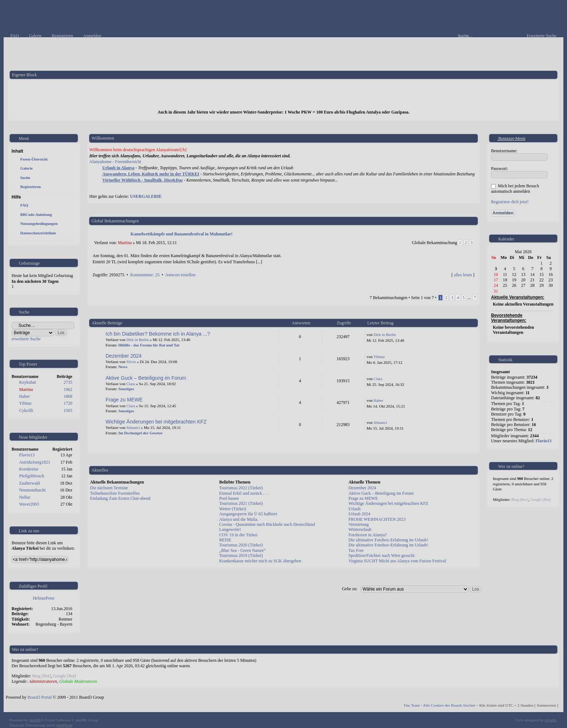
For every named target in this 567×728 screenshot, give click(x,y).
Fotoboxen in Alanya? (368, 535)
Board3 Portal (40, 697)
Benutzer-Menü (508, 139)
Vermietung (359, 524)
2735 (68, 382)
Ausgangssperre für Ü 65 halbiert (248, 514)
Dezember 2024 (124, 356)
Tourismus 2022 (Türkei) (241, 488)
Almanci (133, 427)
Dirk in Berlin (137, 340)
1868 (68, 396)
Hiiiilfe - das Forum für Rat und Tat (149, 345)
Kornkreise (29, 469)
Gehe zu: (350, 589)
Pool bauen (229, 498)
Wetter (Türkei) (233, 509)
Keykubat (28, 382)
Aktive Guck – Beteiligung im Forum (146, 378)
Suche (25, 178)
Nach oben (472, 282)
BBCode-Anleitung (36, 214)
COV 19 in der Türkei (238, 535)
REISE (225, 540)
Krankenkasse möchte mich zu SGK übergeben (260, 561)
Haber (24, 396)
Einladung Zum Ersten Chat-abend (120, 498)
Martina (26, 389)
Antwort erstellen (180, 275)
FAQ (24, 205)
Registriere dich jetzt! (510, 202)
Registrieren (31, 187)
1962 (68, 389)
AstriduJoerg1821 (35, 462)
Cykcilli (26, 410)
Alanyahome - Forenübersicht (115, 162)
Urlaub (355, 509)
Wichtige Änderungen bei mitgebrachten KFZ (156, 422)
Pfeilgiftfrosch (32, 476)
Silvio (131, 362)
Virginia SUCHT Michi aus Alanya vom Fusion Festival (397, 561)
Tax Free (356, 550)
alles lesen (463, 275)
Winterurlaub (360, 529)
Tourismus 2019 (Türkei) (241, 555)
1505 (68, 410)
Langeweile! (230, 529)
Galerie (26, 168)
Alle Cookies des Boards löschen (449, 705)
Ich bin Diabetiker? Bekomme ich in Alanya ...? (158, 334)
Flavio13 (27, 455)
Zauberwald (29, 483)
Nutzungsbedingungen (39, 223)
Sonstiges (126, 389)
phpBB (35, 720)
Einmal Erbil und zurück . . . (244, 493)
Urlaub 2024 (359, 514)
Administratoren (43, 681)
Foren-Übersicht (34, 159)
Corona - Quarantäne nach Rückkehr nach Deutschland (267, 524)
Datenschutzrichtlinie (38, 233)
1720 (68, 403)
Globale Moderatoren (78, 681)
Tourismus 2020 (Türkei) (241, 545)
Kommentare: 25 (145, 275)
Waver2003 (29, 504)
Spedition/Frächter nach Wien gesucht (382, 555)
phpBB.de (64, 725)
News (123, 367)
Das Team (412, 705)
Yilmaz (25, 403)
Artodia (551, 720)
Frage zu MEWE (124, 400)
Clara (131, 384)
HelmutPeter (44, 598)
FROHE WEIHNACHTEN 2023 (377, 519)
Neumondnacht (32, 490)
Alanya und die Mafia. (239, 519)
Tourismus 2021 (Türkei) (241, 503)
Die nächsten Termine (109, 488)
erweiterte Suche (26, 339)
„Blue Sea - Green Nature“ (242, 550)
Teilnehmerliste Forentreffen (115, 493)
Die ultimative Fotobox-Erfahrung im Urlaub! (389, 540)
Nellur (25, 497)
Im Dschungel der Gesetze (140, 433)
